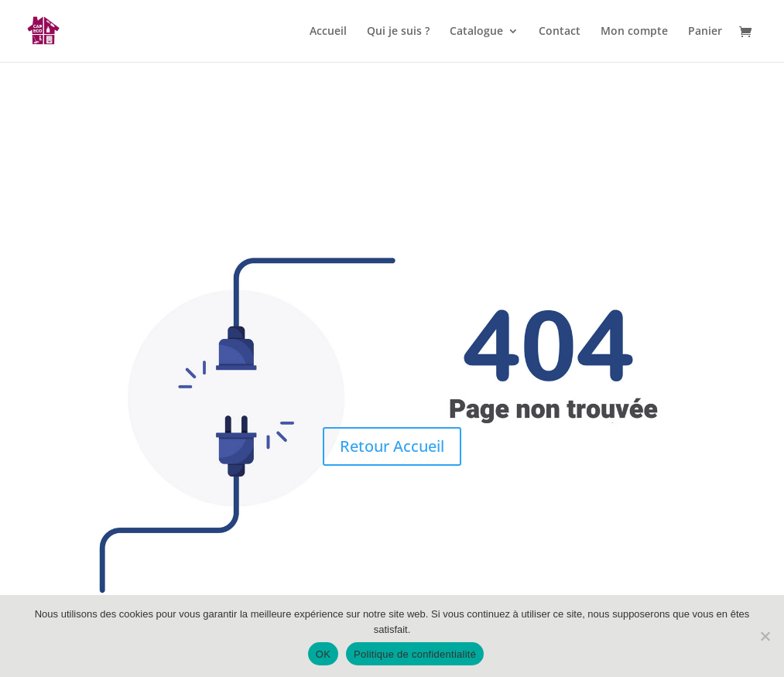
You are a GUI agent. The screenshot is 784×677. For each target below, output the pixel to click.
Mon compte (634, 32)
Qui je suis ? (398, 32)
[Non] (765, 636)
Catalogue (476, 32)
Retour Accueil (392, 446)
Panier (705, 32)
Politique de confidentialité (415, 654)
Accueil (328, 32)
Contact (560, 32)
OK (323, 654)
